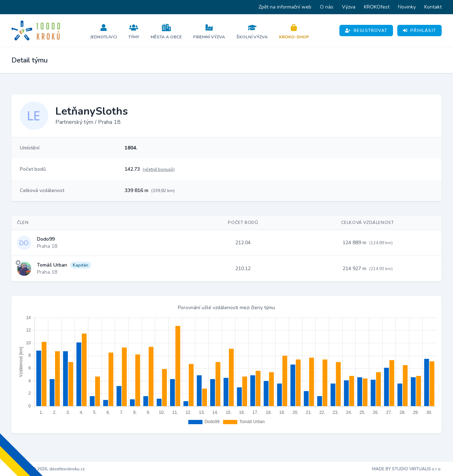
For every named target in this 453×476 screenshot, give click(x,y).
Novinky (407, 7)
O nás (327, 7)
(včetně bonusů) (159, 169)
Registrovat (366, 31)
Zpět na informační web (285, 7)
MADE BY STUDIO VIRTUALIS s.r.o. (407, 469)
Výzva (349, 7)
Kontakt (433, 7)
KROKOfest (377, 7)
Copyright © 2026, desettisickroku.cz (48, 469)
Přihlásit (419, 31)
